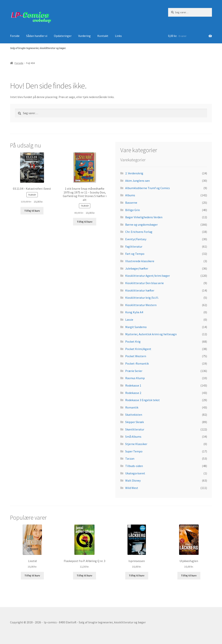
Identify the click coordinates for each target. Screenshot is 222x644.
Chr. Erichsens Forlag (139, 232)
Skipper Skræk (135, 422)
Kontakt (103, 36)
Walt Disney (133, 480)
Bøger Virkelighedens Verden (144, 217)
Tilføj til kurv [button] (32, 211)
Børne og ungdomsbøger (141, 225)
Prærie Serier (134, 371)
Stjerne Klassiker (136, 444)
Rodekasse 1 (133, 385)
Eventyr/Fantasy (136, 239)
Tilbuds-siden (134, 466)
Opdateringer (63, 36)
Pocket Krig (133, 341)
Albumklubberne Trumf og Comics (148, 188)
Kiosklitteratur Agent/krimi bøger (148, 276)
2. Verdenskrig (134, 173)
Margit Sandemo (136, 327)
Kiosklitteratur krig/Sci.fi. (142, 298)
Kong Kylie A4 (134, 312)
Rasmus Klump (135, 378)
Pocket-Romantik (137, 363)
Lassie (129, 320)
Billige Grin (133, 210)
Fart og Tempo (135, 254)
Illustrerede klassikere (140, 261)
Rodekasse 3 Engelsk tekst (142, 400)
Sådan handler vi (37, 36)
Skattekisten (134, 415)
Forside (15, 36)
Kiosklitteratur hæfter (140, 290)
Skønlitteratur (135, 429)
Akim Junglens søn (137, 181)
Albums (130, 195)
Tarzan (130, 458)
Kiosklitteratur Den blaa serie (144, 283)
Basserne (131, 203)
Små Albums (133, 437)
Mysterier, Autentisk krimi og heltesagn (151, 334)
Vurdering (84, 36)
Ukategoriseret (135, 473)
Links (118, 36)
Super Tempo (134, 451)
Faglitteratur (134, 246)
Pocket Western (136, 356)
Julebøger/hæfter (137, 268)
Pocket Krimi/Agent (138, 349)
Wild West (132, 488)
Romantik (132, 407)
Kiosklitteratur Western (141, 305)
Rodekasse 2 (133, 393)
